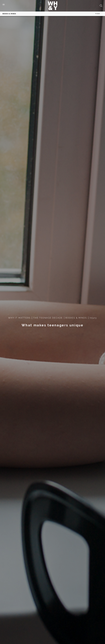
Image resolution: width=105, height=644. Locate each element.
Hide (98, 14)
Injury (93, 318)
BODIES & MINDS (76, 318)
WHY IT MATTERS (19, 318)
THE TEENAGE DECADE (48, 318)
